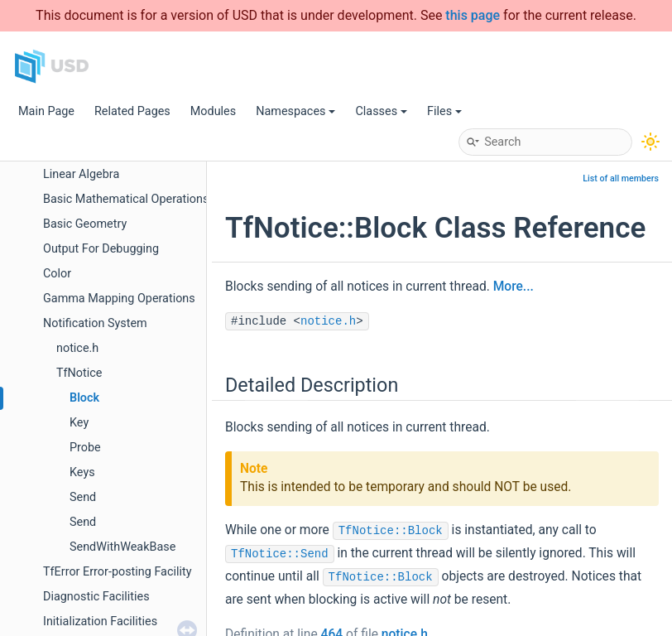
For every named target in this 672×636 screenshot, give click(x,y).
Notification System (95, 323)
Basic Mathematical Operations (126, 199)
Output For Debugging (101, 249)
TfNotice (79, 373)
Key (79, 423)
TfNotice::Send (280, 554)
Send (83, 497)
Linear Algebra (81, 174)
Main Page (46, 111)
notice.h (77, 348)
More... (514, 287)
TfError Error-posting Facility (118, 572)
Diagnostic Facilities (96, 597)
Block (84, 398)
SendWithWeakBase (122, 547)
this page (473, 15)
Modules (213, 111)
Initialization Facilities (100, 622)
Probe (85, 448)
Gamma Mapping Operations (119, 299)
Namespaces (295, 111)
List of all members (621, 178)
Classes (381, 111)
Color (57, 274)
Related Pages (132, 111)
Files (444, 111)
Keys (82, 472)
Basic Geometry (85, 224)
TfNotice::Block (391, 531)
